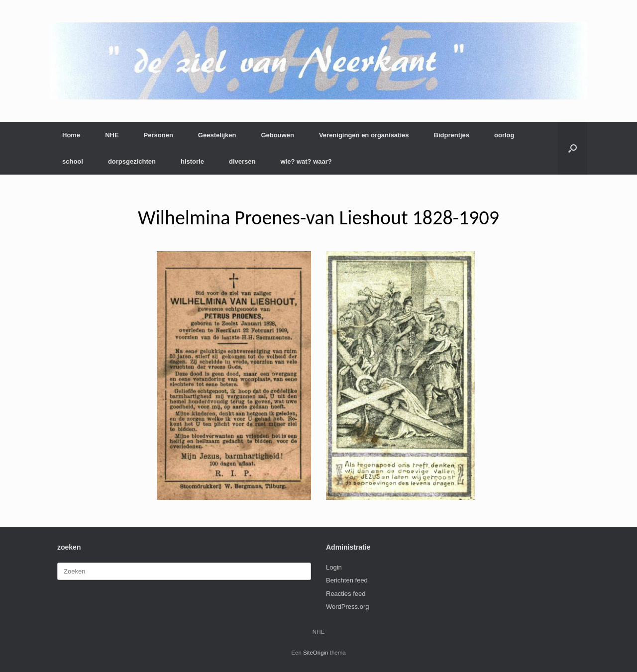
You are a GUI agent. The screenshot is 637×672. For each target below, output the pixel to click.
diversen (242, 161)
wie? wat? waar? (306, 161)
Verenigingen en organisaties (364, 135)
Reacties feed (346, 594)
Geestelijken (217, 135)
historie (192, 161)
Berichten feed (347, 580)
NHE (112, 135)
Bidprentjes (452, 135)
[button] (573, 148)
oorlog (504, 135)
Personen (159, 135)
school (73, 161)
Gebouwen (277, 135)
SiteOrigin (316, 653)
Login (334, 567)
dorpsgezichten (132, 161)
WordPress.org (347, 607)
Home (71, 135)
